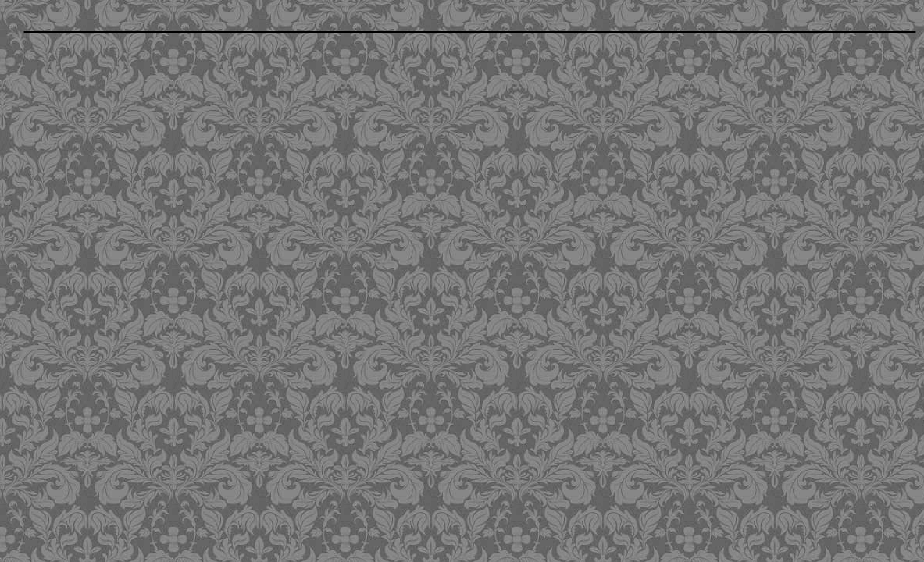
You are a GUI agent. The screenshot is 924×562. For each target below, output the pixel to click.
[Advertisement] (377, 150)
